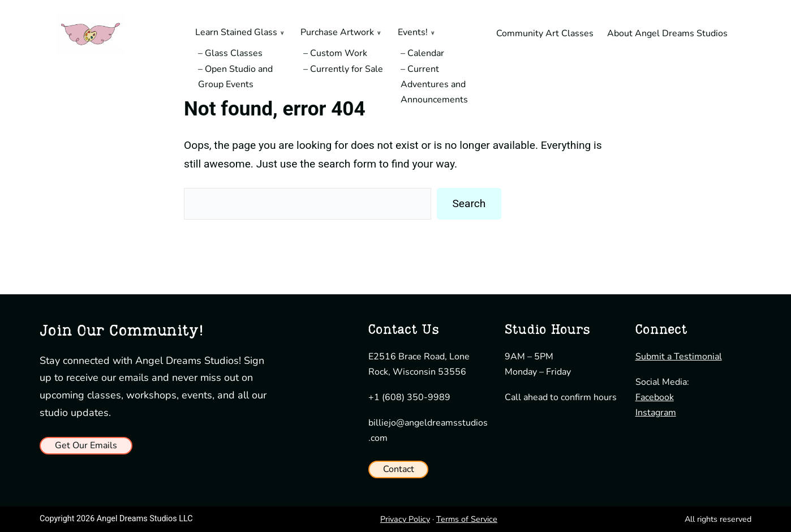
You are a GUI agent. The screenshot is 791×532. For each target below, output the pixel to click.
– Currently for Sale (343, 69)
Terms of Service (467, 519)
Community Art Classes (545, 33)
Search (469, 203)
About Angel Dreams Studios (667, 33)
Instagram (656, 413)
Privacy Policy (405, 519)
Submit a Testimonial (679, 357)
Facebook (655, 397)
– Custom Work (335, 53)
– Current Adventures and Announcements (434, 84)
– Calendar (422, 53)
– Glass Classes (230, 53)
